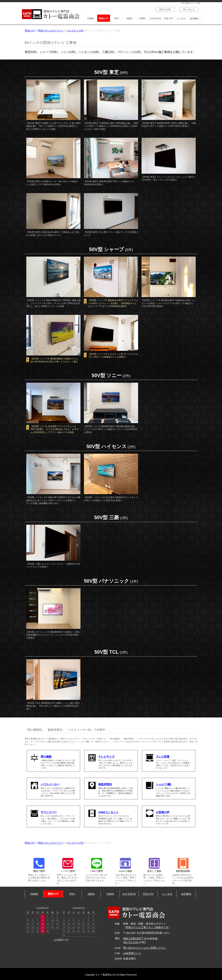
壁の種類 (46, 757)
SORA (142, 19)
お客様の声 (163, 812)
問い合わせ (189, 10)
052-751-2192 (131, 942)
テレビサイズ (106, 757)
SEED (130, 19)
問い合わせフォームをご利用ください (145, 948)
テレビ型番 (163, 757)
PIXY (116, 19)
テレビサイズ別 (75, 31)
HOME (91, 19)
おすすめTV (155, 19)
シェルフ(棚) (164, 784)
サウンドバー (49, 812)
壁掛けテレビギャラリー (51, 31)
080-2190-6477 (133, 938)
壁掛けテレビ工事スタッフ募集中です (147, 927)
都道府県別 (105, 784)
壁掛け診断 (165, 10)
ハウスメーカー (50, 784)
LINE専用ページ (132, 953)
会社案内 (194, 19)
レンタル (181, 19)
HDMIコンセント (108, 812)
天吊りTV (168, 19)
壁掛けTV (103, 19)
